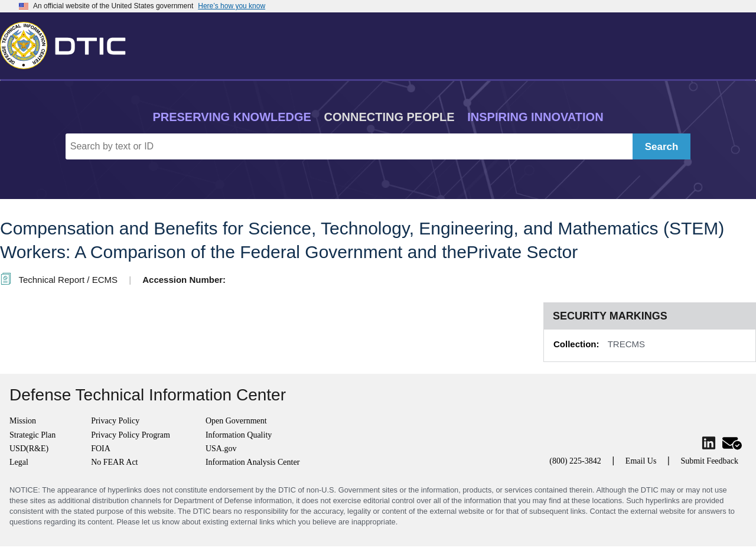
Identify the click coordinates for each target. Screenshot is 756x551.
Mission (23, 421)
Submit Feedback (709, 461)
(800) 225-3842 (575, 461)
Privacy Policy (115, 421)
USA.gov (221, 449)
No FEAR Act (114, 462)
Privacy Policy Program (131, 435)
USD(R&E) (29, 449)
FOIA (101, 449)
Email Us (641, 461)
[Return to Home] (68, 43)
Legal (19, 462)
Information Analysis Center (252, 462)
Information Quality (239, 435)
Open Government (236, 421)
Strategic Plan (32, 435)
